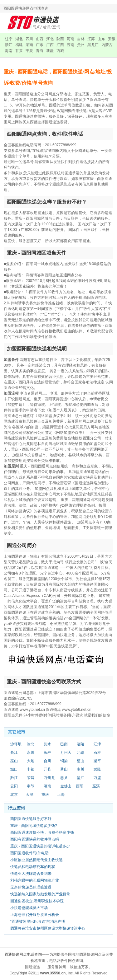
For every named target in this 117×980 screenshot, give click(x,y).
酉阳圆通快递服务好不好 (31, 819)
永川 (31, 753)
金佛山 (66, 786)
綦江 (14, 753)
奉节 (31, 786)
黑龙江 (93, 45)
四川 (29, 39)
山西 (40, 39)
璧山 (80, 761)
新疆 (50, 51)
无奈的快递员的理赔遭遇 (31, 887)
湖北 (19, 39)
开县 (47, 769)
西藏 (60, 51)
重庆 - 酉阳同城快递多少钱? (34, 826)
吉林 (81, 39)
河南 (71, 39)
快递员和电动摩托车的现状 (33, 867)
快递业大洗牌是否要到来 (31, 874)
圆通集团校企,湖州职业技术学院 (37, 901)
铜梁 (64, 761)
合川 (47, 761)
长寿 (47, 753)
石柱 (97, 753)
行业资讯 (17, 808)
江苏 (91, 39)
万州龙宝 (49, 778)
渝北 (31, 744)
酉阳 (80, 786)
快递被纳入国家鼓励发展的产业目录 (40, 894)
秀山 (64, 769)
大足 (31, 761)
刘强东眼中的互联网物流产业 (35, 880)
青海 (40, 51)
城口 (14, 769)
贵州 (81, 45)
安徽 (112, 39)
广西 (50, 45)
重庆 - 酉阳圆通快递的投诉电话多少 (40, 846)
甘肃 (19, 51)
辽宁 (9, 39)
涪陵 (80, 744)
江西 (60, 45)
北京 (14, 795)
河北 (50, 39)
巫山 (14, 761)
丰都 (31, 769)
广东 (40, 45)
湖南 (29, 45)
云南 (71, 45)
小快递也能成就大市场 (29, 908)
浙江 (9, 45)
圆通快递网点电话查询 (23, 954)
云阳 (14, 786)
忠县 (64, 778)
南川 (80, 769)
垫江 (80, 778)
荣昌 (31, 778)
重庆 (45, 795)
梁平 (97, 761)
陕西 (60, 39)
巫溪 (96, 786)
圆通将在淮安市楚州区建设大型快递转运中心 (48, 928)
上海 (61, 795)
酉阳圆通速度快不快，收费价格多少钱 (42, 832)
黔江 (14, 778)
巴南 (64, 744)
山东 (101, 39)
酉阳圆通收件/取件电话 (29, 853)
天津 (30, 795)
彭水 (47, 744)
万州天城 (66, 753)
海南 (9, 51)
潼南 (47, 786)
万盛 (97, 778)
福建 (19, 45)
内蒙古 (107, 45)
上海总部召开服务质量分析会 (35, 915)
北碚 (80, 753)
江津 (97, 744)
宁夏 (29, 51)
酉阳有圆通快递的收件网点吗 (35, 839)
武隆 (97, 769)
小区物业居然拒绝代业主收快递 (37, 860)
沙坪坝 (16, 744)
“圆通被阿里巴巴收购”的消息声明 (38, 921)
